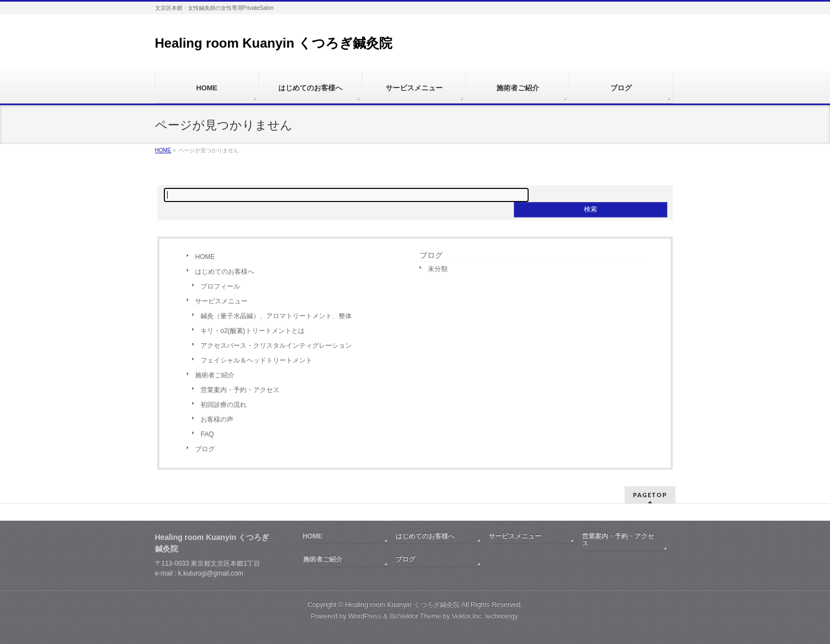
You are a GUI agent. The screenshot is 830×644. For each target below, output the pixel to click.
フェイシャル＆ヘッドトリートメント (256, 360)
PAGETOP (650, 495)
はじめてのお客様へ (225, 272)
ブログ (205, 449)
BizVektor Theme (415, 616)
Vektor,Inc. (468, 616)
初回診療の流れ (224, 405)
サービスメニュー (221, 301)
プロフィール (220, 286)
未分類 (438, 269)
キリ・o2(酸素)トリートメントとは (252, 331)
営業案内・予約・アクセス (240, 390)
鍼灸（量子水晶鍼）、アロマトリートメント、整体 (276, 316)
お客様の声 (217, 419)
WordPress (365, 616)
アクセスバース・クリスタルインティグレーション (276, 346)
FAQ (207, 434)
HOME (205, 257)
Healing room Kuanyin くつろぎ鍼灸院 (274, 43)
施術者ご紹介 (215, 375)
